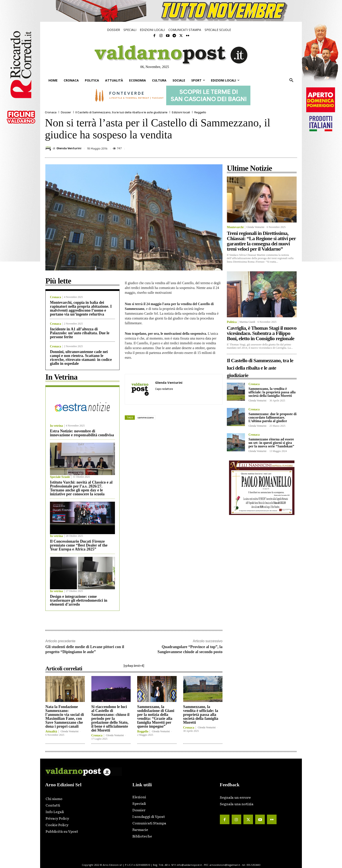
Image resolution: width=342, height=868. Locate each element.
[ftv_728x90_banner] (171, 95)
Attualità (51, 732)
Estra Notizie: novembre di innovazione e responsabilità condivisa (82, 433)
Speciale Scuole (60, 477)
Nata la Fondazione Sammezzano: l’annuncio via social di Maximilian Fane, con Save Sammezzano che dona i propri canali (65, 717)
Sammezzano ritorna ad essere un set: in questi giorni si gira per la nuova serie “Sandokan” (271, 443)
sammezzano (146, 417)
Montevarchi (235, 227)
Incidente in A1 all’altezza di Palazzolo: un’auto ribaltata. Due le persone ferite (80, 333)
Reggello (200, 112)
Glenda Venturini (69, 148)
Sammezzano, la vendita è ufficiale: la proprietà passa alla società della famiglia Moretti (201, 715)
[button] (291, 80)
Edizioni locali (181, 112)
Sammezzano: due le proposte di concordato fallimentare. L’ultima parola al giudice (272, 417)
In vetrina (56, 426)
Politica (232, 322)
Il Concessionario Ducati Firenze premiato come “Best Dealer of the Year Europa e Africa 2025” (79, 545)
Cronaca (51, 112)
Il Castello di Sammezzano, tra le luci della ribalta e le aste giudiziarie (121, 112)
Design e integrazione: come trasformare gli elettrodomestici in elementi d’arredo (79, 600)
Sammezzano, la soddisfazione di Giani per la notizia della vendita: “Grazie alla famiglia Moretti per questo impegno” (156, 717)
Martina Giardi (247, 322)
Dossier (66, 112)
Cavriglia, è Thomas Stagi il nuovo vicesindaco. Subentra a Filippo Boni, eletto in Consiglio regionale (262, 333)
